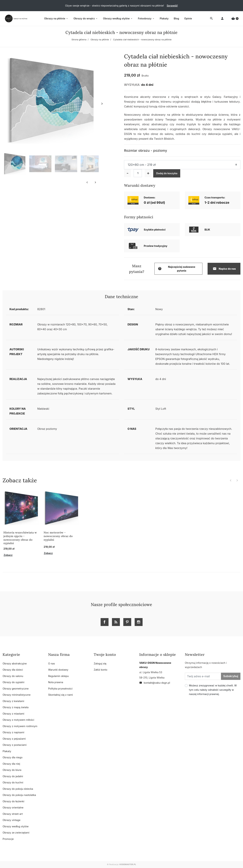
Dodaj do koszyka (167, 173)
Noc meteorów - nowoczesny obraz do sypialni (58, 536)
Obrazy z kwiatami (13, 701)
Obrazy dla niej (11, 764)
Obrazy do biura (12, 770)
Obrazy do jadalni (13, 776)
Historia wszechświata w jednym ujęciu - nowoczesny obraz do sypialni (20, 538)
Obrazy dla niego (13, 757)
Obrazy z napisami (13, 732)
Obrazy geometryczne (16, 689)
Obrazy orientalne (13, 807)
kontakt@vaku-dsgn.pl (155, 683)
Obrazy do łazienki (13, 801)
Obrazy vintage (12, 820)
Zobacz (8, 555)
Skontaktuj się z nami (61, 695)
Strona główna (79, 40)
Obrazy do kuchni (13, 782)
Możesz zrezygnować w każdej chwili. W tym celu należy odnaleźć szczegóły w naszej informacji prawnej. (213, 690)
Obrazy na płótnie (100, 40)
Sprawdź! (172, 6)
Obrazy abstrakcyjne (15, 663)
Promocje (8, 839)
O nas (52, 663)
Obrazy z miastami (13, 714)
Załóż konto (101, 670)
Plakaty (7, 751)
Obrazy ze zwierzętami (16, 833)
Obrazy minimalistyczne (17, 695)
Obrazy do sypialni (13, 682)
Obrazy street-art (13, 814)
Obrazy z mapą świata (16, 707)
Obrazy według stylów (16, 826)
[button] (235, 19)
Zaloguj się (100, 663)
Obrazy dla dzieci (13, 670)
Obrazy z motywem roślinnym (20, 726)
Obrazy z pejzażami (14, 739)
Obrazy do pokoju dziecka (18, 789)
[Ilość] (138, 173)
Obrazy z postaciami (15, 745)
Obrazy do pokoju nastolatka (19, 795)
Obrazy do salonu (13, 676)
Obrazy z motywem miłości (18, 720)
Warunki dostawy (58, 670)
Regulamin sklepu (58, 676)
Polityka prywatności (60, 689)
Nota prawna (56, 682)
